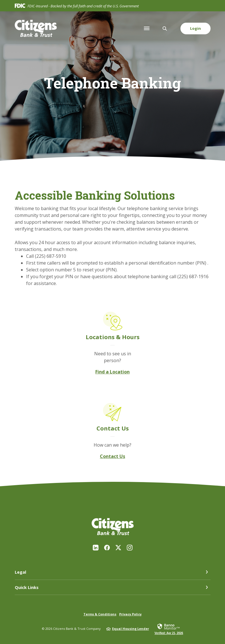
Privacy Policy (130, 614)
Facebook (107, 548)
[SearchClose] (165, 28)
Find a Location (112, 372)
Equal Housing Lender (131, 629)
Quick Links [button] (27, 587)
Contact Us (112, 456)
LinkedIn (96, 548)
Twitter (118, 548)
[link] (169, 629)
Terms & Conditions (100, 614)
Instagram (130, 548)
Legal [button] (20, 572)
